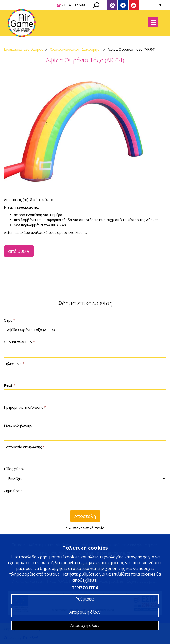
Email (10, 385)
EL (149, 5)
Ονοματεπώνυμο (19, 342)
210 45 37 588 (73, 5)
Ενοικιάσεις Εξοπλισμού (24, 49)
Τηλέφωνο (14, 364)
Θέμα (10, 320)
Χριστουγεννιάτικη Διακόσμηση (76, 49)
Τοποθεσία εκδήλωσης (24, 447)
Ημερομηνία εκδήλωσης (25, 407)
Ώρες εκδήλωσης (18, 425)
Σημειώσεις (13, 491)
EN (159, 5)
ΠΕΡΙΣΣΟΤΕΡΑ (85, 588)
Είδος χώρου (15, 469)
